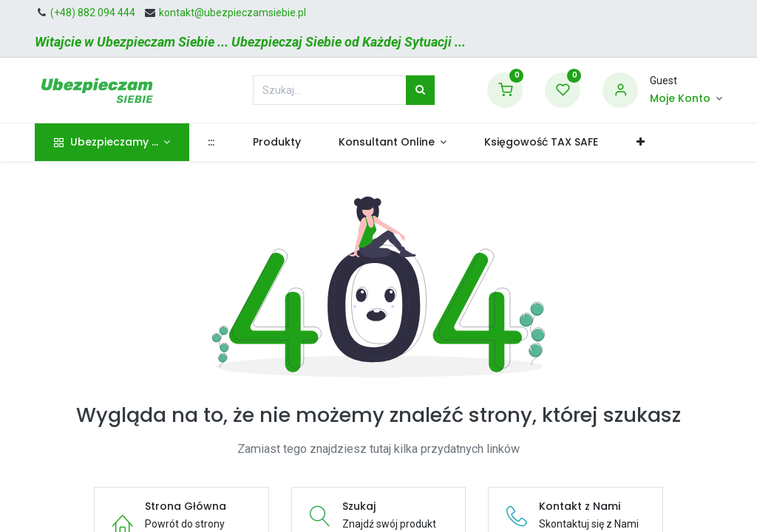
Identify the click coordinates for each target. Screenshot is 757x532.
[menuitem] (211, 143)
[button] (640, 143)
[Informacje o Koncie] (686, 99)
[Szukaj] (420, 90)
